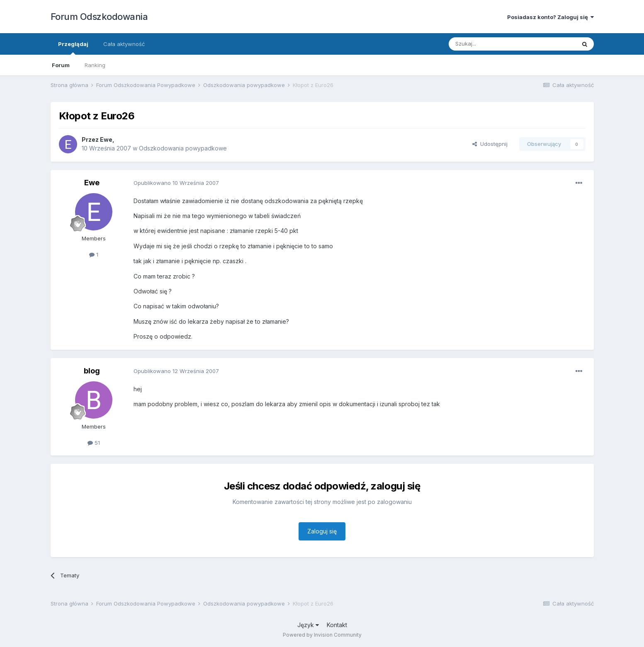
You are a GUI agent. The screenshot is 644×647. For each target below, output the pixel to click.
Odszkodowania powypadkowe (183, 148)
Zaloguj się (322, 531)
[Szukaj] (492, 44)
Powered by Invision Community (322, 635)
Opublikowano (176, 183)
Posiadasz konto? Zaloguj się (550, 17)
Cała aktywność (124, 44)
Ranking (95, 65)
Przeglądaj (73, 48)
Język (308, 625)
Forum (61, 65)
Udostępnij (490, 144)
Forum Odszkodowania (99, 17)
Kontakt (337, 625)
